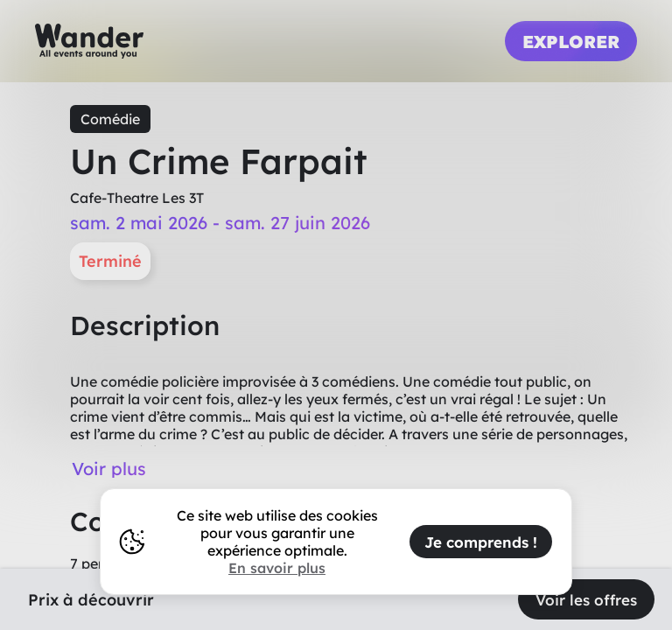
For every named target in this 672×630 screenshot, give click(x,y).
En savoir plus (277, 568)
